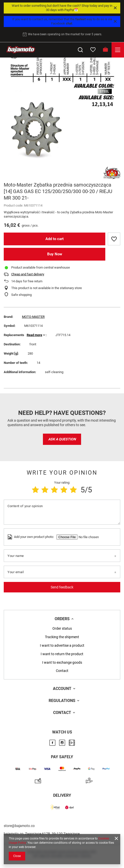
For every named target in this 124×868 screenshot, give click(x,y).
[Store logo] (21, 50)
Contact (62, 671)
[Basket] (105, 50)
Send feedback (62, 587)
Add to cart (55, 239)
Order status (62, 628)
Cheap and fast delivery (28, 274)
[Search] (80, 50)
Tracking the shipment (62, 637)
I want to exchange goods (62, 662)
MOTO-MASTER (33, 317)
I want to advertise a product (62, 645)
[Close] (115, 8)
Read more (34, 335)
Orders (62, 619)
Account (62, 689)
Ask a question (62, 439)
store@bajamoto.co (19, 826)
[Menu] (118, 50)
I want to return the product (62, 654)
